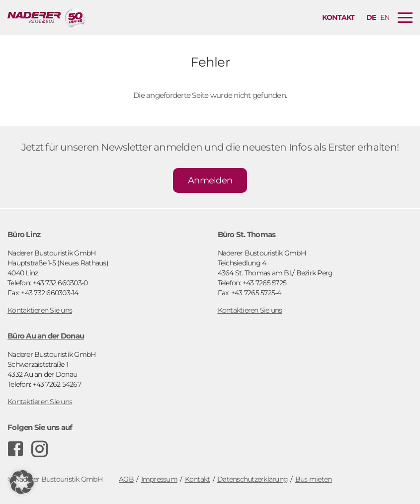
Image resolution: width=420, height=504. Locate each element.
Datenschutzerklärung (252, 479)
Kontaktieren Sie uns (40, 310)
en (385, 17)
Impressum (159, 479)
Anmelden (210, 180)
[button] (22, 482)
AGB (126, 479)
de (371, 17)
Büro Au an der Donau (46, 336)
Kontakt (338, 17)
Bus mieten (314, 479)
